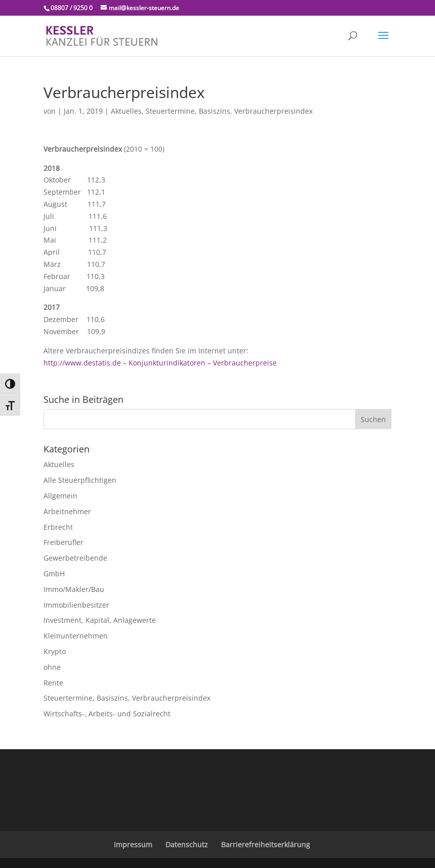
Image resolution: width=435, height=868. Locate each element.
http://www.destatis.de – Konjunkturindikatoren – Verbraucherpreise (160, 363)
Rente (53, 683)
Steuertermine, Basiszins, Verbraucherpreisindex (229, 111)
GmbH (54, 574)
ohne (52, 667)
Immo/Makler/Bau (74, 589)
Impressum (133, 844)
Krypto (55, 651)
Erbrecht (58, 527)
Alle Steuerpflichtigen (80, 480)
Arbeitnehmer (67, 511)
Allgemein (60, 496)
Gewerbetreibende (75, 558)
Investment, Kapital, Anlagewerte (100, 620)
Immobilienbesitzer (76, 605)
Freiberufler (63, 542)
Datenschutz (187, 844)
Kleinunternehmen (76, 636)
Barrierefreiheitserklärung (266, 844)
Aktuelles (126, 111)
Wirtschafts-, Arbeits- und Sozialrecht (107, 714)
